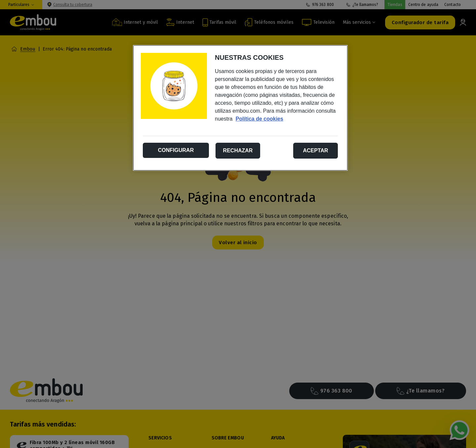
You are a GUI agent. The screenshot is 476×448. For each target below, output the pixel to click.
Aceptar (315, 150)
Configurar (176, 150)
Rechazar (238, 150)
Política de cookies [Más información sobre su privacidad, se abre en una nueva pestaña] (259, 119)
